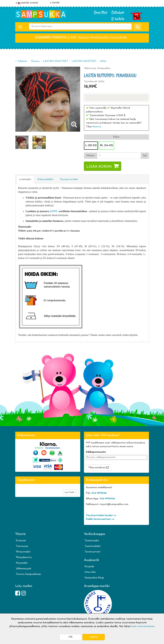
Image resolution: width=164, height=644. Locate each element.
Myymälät (22, 563)
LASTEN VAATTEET (56, 61)
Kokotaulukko (46, 179)
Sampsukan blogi (94, 578)
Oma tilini (101, 12)
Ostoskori (118, 12)
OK (71, 637)
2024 (103, 61)
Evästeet (21, 541)
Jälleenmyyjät (24, 569)
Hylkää (94, 637)
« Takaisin (21, 61)
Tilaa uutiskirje (97, 468)
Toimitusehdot (93, 546)
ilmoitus (97, 127)
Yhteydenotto (24, 557)
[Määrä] (119, 156)
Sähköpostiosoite (96, 452)
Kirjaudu (89, 567)
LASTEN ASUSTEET (84, 61)
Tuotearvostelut (69, 179)
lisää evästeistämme (143, 626)
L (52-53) (91, 145)
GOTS (54, 211)
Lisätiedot (25, 179)
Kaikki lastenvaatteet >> (100, 519)
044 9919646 (99, 493)
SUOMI (55, 3)
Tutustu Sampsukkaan (28, 574)
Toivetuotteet (92, 552)
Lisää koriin (99, 167)
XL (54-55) (106, 145)
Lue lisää (71, 492)
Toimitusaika (92, 541)
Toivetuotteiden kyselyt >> (101, 515)
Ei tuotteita (118, 19)
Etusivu (35, 61)
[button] (125, 115)
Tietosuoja (22, 546)
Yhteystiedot (23, 552)
